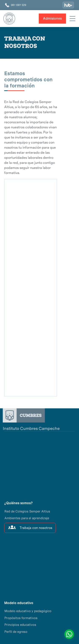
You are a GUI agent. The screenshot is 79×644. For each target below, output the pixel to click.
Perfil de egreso (16, 632)
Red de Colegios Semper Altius (27, 511)
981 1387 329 (19, 5)
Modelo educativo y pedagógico (28, 611)
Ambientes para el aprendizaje (27, 518)
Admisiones (52, 18)
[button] (72, 19)
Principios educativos (20, 625)
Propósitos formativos (21, 618)
